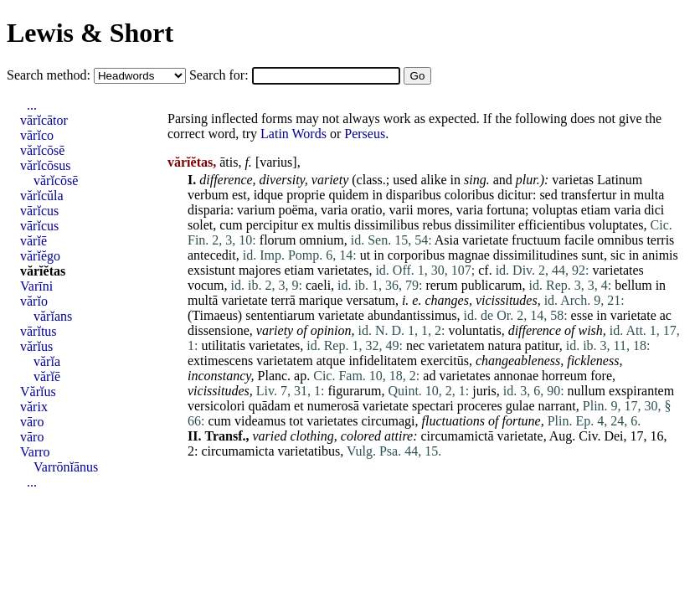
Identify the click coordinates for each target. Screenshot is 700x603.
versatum (371, 300)
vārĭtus (39, 331)
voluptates (616, 225)
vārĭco (37, 135)
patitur (542, 345)
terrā (283, 300)
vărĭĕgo (40, 256)
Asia (447, 240)
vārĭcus (39, 211)
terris (660, 240)
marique (321, 300)
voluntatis (475, 330)
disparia (209, 210)
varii (401, 210)
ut (365, 255)
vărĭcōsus (45, 165)
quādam (269, 406)
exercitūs (445, 361)
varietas (573, 180)
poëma (296, 210)
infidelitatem (383, 361)
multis (334, 225)
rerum (441, 285)
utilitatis (223, 345)
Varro (35, 452)
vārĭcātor (44, 120)
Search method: (50, 75)
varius (276, 162)
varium (256, 210)
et (299, 406)
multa (649, 195)
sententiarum (280, 315)
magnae (469, 255)
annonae (516, 376)
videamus (260, 421)
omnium (321, 240)
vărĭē (33, 241)
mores (433, 210)
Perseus (365, 134)
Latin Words (293, 134)
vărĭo (34, 301)
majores (260, 270)
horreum (564, 376)
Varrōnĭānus (66, 467)
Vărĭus (38, 392)
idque (269, 195)
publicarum (492, 285)
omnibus (620, 240)
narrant (557, 406)
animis (660, 255)
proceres (480, 406)
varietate (485, 240)
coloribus (470, 195)
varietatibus (309, 451)
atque (331, 361)
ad (429, 376)
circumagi (389, 421)
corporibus (416, 255)
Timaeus (215, 315)
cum (231, 225)
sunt (592, 255)
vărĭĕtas (43, 271)
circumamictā (458, 436)
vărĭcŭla (42, 196)
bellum (633, 285)
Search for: (221, 75)
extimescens (220, 361)
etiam (596, 210)
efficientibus (552, 225)
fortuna (506, 210)
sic (618, 255)
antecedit (212, 255)
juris (484, 391)
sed (548, 195)
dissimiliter (485, 225)
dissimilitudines (535, 255)
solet (200, 225)
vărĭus (36, 346)
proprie (306, 195)
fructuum (536, 240)
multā (203, 300)
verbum (208, 195)
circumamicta (237, 451)
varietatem (456, 345)
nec (415, 345)
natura (505, 345)
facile (579, 240)
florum (278, 240)
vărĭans (53, 316)
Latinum (620, 180)
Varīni (36, 286)
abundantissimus (412, 315)
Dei (613, 436)
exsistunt (211, 270)
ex (308, 225)
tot (296, 421)
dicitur (515, 195)
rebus (437, 225)
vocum (206, 285)
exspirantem (641, 391)
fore (601, 376)
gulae (520, 406)
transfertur (589, 195)
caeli (318, 285)
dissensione (219, 330)
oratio (366, 210)
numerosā (333, 406)
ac (666, 315)
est (239, 195)
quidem (348, 195)
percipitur (272, 225)
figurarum (354, 391)
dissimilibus (386, 225)
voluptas (554, 210)
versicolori (216, 406)
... (32, 105)
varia (334, 210)
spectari (433, 406)
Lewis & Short (90, 33)
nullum (587, 391)
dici (654, 210)
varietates (343, 270)
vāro (32, 422)
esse (582, 315)
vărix (34, 407)
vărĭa (47, 361)
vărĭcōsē (42, 150)
